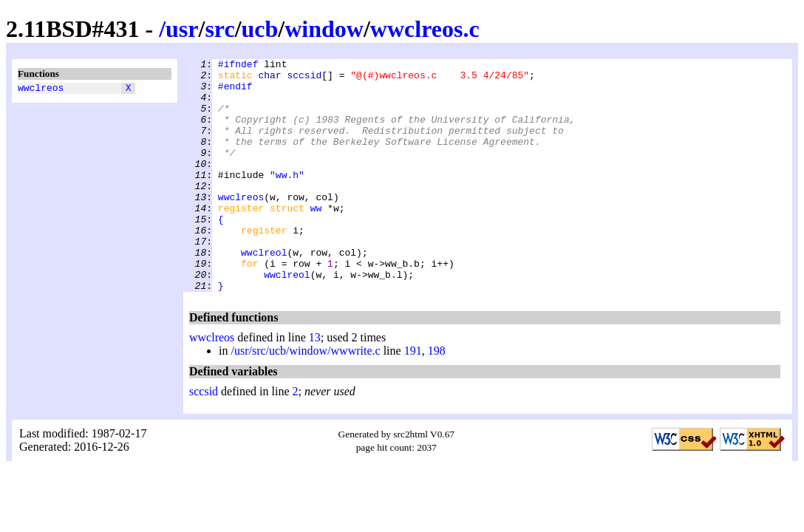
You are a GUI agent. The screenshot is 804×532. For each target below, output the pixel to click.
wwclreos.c (425, 29)
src (219, 29)
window (324, 29)
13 (315, 384)
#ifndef (238, 66)
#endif (235, 92)
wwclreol (264, 292)
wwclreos (41, 89)
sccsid (304, 79)
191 (413, 397)
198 (437, 397)
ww (316, 239)
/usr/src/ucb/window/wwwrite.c (305, 397)
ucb (260, 29)
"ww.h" (287, 199)
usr (182, 29)
